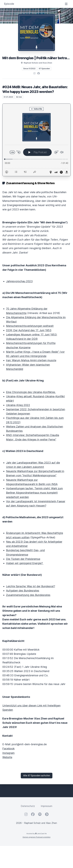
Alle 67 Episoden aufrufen (37, 775)
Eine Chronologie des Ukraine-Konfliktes (31, 392)
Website (7, 757)
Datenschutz (28, 806)
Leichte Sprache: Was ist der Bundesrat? (31, 586)
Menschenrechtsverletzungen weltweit (30, 326)
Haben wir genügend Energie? (25, 563)
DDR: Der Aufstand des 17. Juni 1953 (29, 330)
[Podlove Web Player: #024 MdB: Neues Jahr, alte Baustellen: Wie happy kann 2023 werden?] (36, 140)
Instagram (8, 753)
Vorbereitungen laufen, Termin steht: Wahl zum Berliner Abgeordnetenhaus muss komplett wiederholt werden (34, 493)
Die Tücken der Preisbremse (23, 559)
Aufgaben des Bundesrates (23, 591)
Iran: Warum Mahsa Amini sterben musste (31, 360)
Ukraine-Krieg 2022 (18, 405)
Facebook (8, 749)
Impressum (47, 806)
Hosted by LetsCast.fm (37, 834)
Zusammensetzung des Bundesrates (28, 595)
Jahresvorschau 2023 (19, 281)
